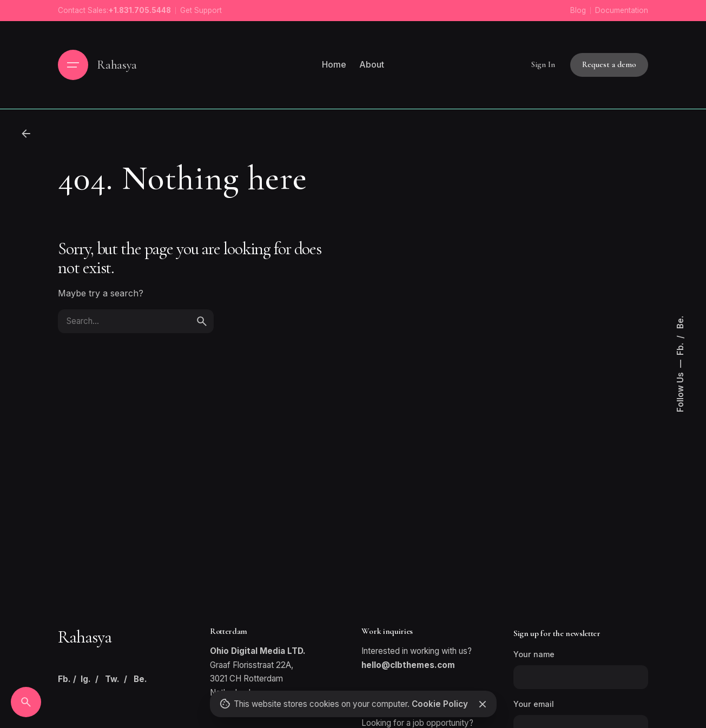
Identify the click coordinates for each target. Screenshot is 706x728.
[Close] (483, 704)
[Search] (26, 702)
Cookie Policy (439, 704)
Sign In (543, 64)
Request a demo (609, 64)
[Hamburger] (73, 65)
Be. (680, 322)
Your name (581, 669)
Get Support (201, 10)
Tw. (112, 679)
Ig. (86, 679)
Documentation (622, 10)
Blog (578, 10)
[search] (202, 321)
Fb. (680, 348)
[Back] (26, 134)
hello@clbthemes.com (408, 665)
